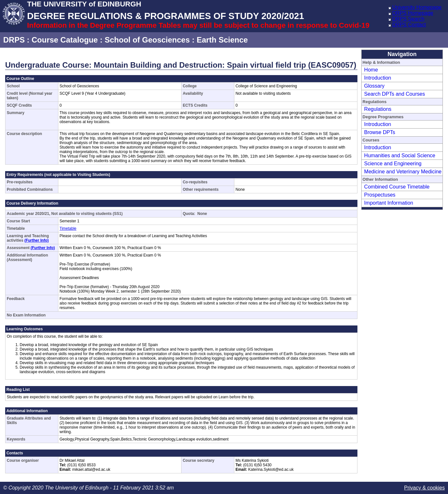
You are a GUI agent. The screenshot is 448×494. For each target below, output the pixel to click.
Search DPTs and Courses (395, 94)
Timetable (68, 228)
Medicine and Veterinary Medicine (403, 172)
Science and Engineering (393, 164)
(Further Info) (37, 240)
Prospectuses (380, 195)
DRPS (14, 40)
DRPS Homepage (413, 13)
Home (371, 70)
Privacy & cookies (424, 488)
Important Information (389, 203)
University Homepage (417, 7)
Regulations (378, 109)
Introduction (378, 78)
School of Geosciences (147, 40)
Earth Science (222, 40)
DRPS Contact (409, 25)
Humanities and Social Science (400, 155)
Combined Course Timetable (397, 187)
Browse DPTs (380, 132)
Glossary (374, 86)
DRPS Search (408, 19)
